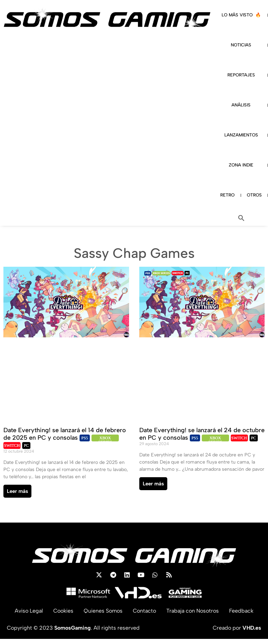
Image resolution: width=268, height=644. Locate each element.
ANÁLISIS (241, 105)
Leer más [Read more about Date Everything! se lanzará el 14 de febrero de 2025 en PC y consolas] (17, 491)
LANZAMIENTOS (241, 135)
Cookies (63, 611)
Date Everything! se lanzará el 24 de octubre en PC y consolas (202, 434)
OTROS (254, 195)
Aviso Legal (29, 611)
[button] (241, 218)
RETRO (227, 195)
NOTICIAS (241, 45)
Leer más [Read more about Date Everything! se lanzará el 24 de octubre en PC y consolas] (153, 484)
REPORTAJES (241, 75)
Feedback (241, 611)
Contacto (144, 611)
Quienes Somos (103, 611)
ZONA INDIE (241, 165)
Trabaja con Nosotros (193, 611)
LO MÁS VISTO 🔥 (241, 15)
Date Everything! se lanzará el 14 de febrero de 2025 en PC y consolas (65, 434)
